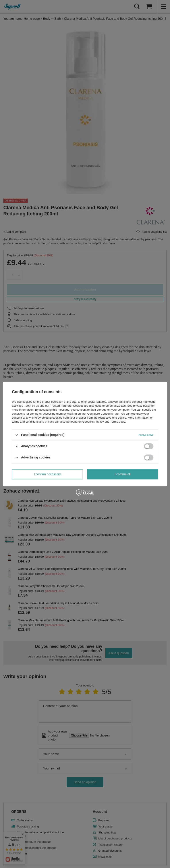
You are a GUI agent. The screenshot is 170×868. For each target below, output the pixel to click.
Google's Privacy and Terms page (104, 422)
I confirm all (123, 474)
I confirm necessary (47, 474)
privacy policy (142, 406)
